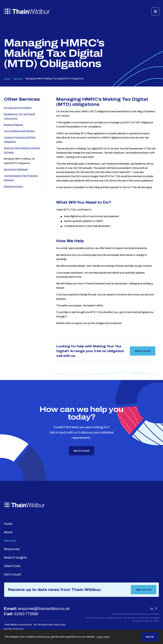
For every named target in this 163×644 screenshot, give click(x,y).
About (8, 532)
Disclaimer (154, 614)
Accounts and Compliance (18, 108)
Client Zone (12, 566)
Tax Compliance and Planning (19, 131)
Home (7, 79)
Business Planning (13, 125)
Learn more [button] (103, 637)
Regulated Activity (13, 186)
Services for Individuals (16, 169)
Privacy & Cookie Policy (138, 614)
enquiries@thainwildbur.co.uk (44, 609)
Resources (12, 549)
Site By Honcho (119, 614)
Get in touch (143, 351)
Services (18, 79)
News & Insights (15, 557)
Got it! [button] (150, 637)
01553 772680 (26, 614)
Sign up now (144, 590)
